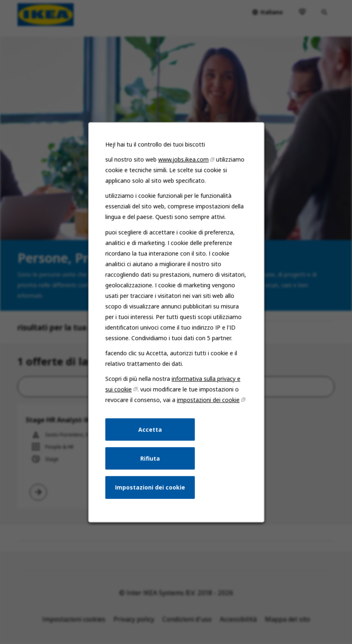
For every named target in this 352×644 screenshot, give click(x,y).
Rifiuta (151, 469)
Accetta (151, 441)
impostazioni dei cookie (207, 413)
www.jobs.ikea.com (183, 183)
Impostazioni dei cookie (151, 497)
